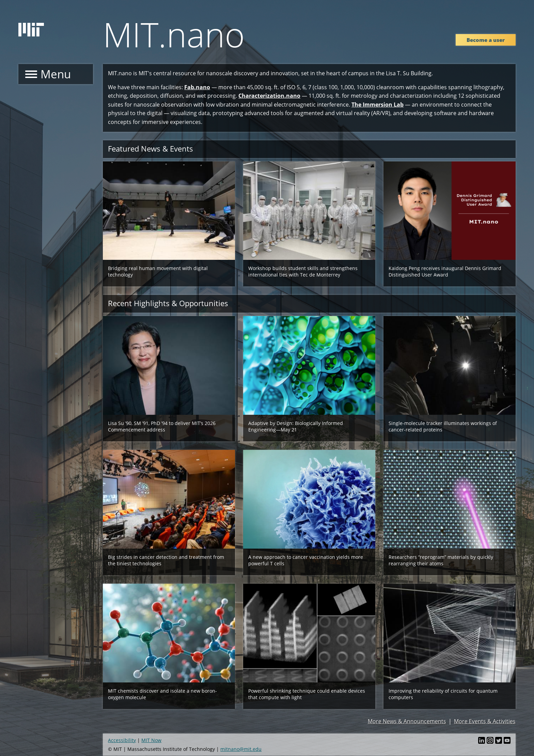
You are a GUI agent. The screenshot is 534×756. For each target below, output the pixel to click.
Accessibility (122, 740)
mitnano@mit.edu (241, 749)
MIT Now (151, 740)
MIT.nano (174, 34)
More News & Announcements (407, 721)
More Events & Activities (485, 721)
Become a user (486, 40)
